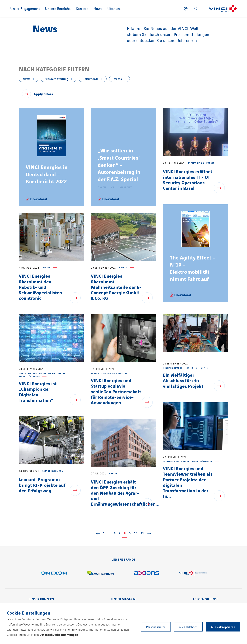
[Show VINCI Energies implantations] (186, 9)
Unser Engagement (25, 8)
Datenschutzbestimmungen (59, 634)
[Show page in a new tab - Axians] (147, 573)
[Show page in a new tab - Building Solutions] (193, 573)
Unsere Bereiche (58, 8)
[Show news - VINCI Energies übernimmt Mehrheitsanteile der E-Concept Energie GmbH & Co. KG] (149, 298)
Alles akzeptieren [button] (223, 627)
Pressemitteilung (56, 79)
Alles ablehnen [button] (188, 627)
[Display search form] (196, 9)
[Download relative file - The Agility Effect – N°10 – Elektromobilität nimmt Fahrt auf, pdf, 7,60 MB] (180, 295)
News (98, 8)
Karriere (82, 8)
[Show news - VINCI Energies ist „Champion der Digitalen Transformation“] (77, 400)
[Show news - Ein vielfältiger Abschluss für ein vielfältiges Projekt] (221, 386)
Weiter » (149, 533)
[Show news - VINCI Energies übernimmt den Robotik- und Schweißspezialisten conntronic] (77, 298)
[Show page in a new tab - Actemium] (100, 573)
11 (143, 533)
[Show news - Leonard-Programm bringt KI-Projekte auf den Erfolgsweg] (77, 490)
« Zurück (98, 533)
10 (137, 533)
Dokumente (91, 79)
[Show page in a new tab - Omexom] (54, 573)
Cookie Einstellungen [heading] (29, 613)
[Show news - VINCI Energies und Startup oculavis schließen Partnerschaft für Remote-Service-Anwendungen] (149, 402)
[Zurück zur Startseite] (223, 9)
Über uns (114, 8)
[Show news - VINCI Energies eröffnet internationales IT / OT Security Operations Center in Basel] (221, 188)
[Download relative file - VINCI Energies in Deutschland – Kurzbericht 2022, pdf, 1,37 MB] (36, 199)
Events (117, 79)
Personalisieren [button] (156, 627)
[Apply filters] (37, 94)
